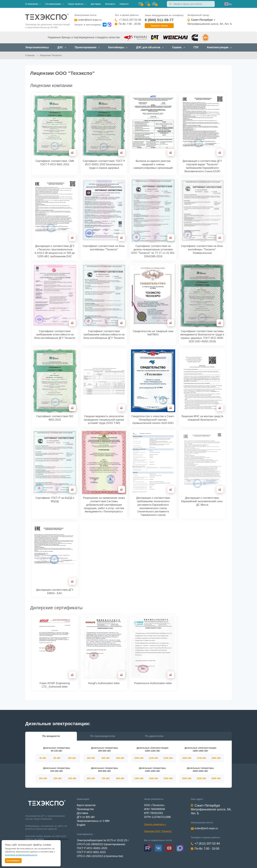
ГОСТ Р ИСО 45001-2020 (92, 848)
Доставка (96, 4)
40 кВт (43, 758)
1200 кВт (168, 758)
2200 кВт (202, 778)
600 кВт (91, 778)
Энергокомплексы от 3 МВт (93, 821)
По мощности (51, 736)
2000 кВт (187, 778)
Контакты (110, 4)
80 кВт (57, 758)
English (81, 825)
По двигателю (154, 736)
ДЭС (62, 47)
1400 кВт (154, 778)
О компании (33, 4)
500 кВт (120, 758)
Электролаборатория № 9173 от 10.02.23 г (103, 840)
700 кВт (106, 778)
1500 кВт (168, 778)
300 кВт (91, 758)
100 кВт (72, 758)
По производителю (103, 736)
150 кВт (43, 778)
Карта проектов (86, 805)
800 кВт (120, 778)
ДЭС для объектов (150, 47)
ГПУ (196, 47)
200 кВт (58, 778)
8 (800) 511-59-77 (159, 20)
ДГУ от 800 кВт (86, 817)
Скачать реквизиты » (155, 824)
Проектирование (87, 47)
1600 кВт (187, 758)
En (230, 4)
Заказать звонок (159, 26)
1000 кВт (139, 758)
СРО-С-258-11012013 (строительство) (100, 856)
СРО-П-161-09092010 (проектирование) (101, 844)
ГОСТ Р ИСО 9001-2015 (91, 852)
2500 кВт (216, 778)
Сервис (179, 47)
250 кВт (72, 778)
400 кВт (106, 758)
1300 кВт (139, 778)
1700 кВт (202, 758)
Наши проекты (77, 4)
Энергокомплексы (37, 47)
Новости (124, 4)
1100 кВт (154, 758)
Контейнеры (118, 47)
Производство (85, 809)
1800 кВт (216, 758)
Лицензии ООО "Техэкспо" (158, 831)
